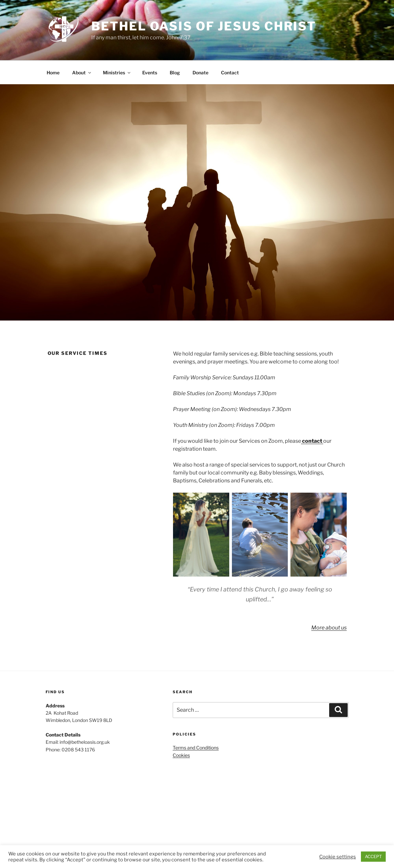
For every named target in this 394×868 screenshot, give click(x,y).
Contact (230, 73)
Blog (175, 73)
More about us (329, 628)
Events (150, 73)
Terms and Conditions (196, 748)
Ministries (117, 73)
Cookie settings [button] (338, 857)
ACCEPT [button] (373, 856)
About (82, 73)
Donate (200, 73)
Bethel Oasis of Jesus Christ (204, 26)
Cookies (181, 755)
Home (53, 73)
